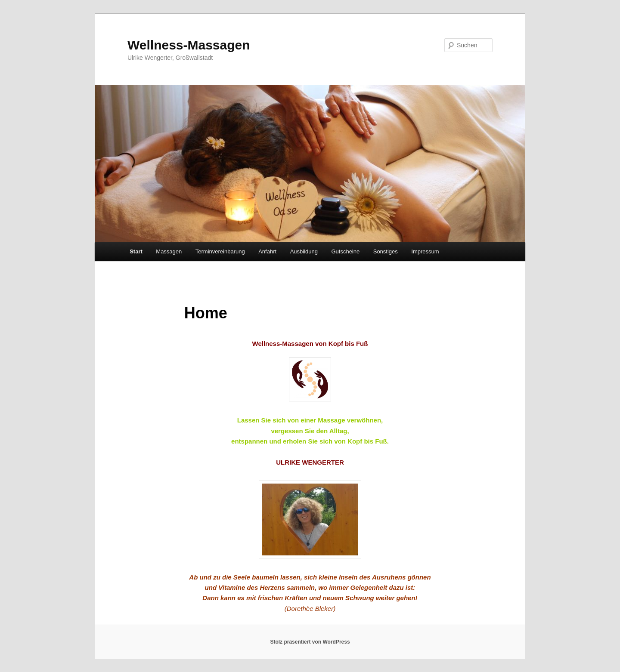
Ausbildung (304, 251)
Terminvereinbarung (220, 251)
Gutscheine (345, 251)
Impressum (425, 251)
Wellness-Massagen (189, 45)
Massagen (169, 251)
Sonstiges (386, 251)
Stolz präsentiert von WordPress (310, 642)
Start (136, 251)
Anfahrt (267, 251)
